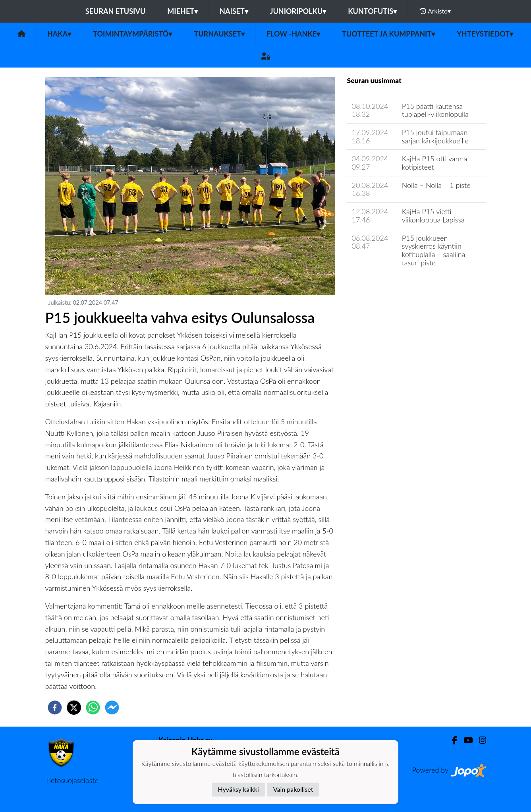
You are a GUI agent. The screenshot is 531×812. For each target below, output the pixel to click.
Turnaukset (219, 34)
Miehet (182, 11)
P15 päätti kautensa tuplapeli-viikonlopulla (435, 110)
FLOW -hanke (293, 34)
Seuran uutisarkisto (382, 285)
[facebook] (55, 708)
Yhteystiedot (485, 34)
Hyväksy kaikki (238, 789)
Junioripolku (298, 11)
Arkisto (435, 11)
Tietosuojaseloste (72, 780)
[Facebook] (451, 740)
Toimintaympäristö (132, 34)
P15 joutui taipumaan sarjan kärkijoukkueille (435, 136)
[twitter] (74, 708)
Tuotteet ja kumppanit (388, 34)
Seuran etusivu (116, 11)
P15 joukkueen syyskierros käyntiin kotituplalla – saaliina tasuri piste (434, 250)
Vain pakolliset (293, 789)
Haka (59, 34)
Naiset (234, 11)
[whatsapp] (93, 708)
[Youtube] (465, 740)
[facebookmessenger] (112, 708)
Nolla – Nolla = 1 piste (436, 185)
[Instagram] (479, 740)
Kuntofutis (372, 11)
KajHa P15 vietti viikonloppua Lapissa (433, 216)
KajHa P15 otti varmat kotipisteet (436, 163)
